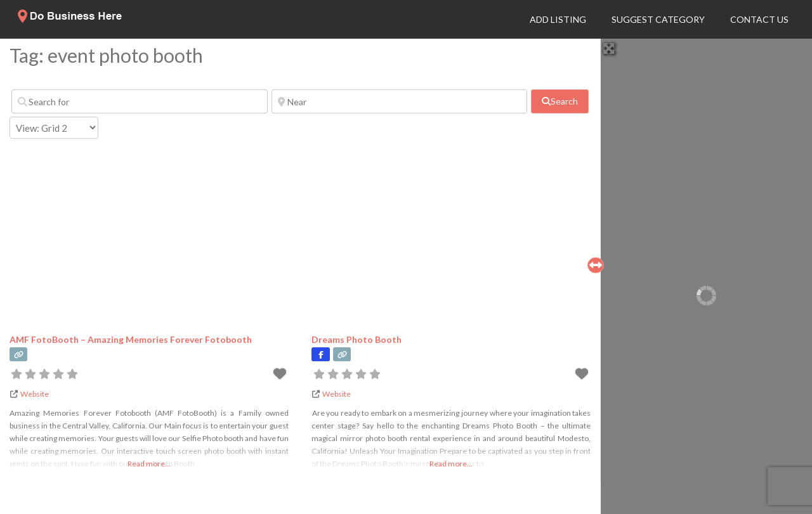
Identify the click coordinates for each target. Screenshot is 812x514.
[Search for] (140, 101)
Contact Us (759, 19)
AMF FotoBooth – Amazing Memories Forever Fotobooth (131, 339)
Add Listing (558, 19)
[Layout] (54, 128)
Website (35, 394)
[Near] (400, 101)
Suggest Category (658, 19)
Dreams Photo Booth (357, 339)
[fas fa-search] (560, 101)
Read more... (149, 464)
